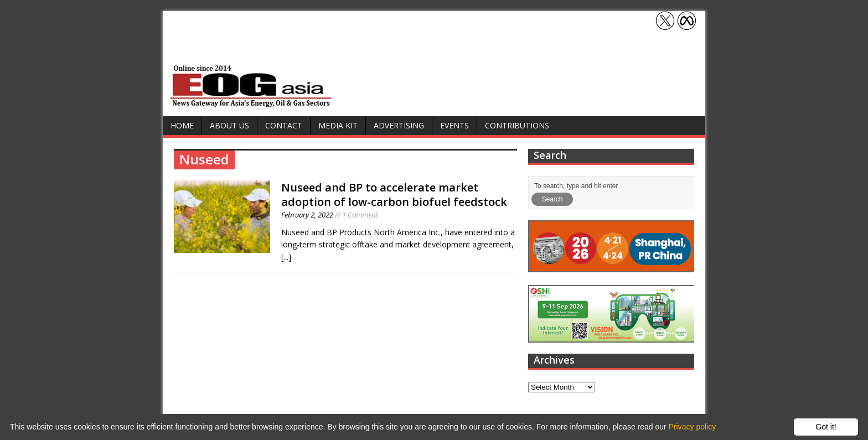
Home (182, 125)
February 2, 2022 (307, 215)
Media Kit (338, 125)
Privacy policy (693, 427)
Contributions (517, 125)
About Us (229, 125)
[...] (286, 257)
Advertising (399, 125)
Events (454, 125)
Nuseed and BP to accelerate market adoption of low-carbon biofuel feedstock (394, 195)
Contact (284, 125)
